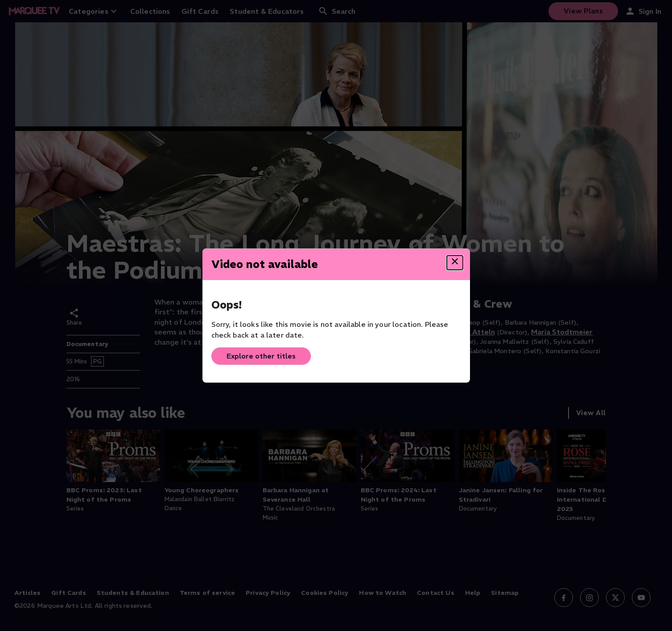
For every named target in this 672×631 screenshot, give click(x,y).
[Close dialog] (455, 263)
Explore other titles (261, 356)
